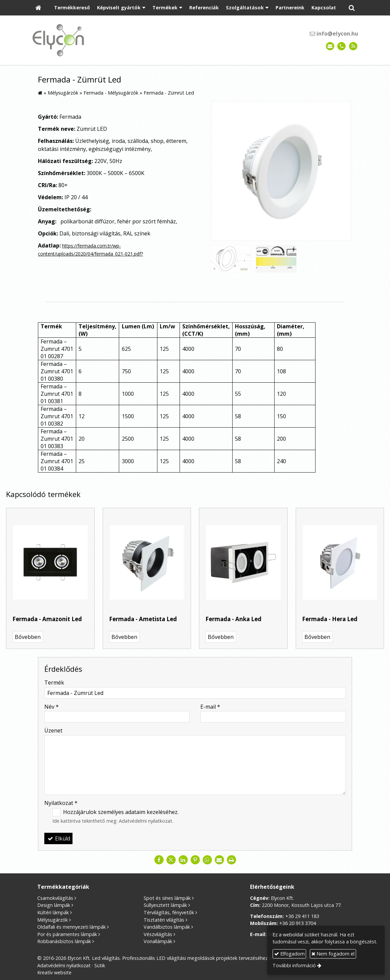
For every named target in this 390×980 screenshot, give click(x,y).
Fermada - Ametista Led (143, 619)
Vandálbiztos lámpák (167, 927)
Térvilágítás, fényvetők (169, 912)
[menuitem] (72, 8)
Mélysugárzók (53, 920)
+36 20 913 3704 (298, 923)
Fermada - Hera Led (330, 619)
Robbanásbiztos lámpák (64, 941)
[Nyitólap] (38, 8)
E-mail (210, 707)
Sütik (100, 965)
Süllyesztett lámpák (165, 905)
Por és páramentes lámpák (67, 934)
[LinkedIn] (183, 860)
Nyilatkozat (61, 803)
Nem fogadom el (333, 954)
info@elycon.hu (334, 34)
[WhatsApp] (207, 860)
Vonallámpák (158, 941)
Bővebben (28, 637)
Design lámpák (54, 905)
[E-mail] (330, 46)
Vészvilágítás (158, 934)
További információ (294, 965)
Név (52, 707)
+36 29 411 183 (302, 916)
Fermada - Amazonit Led (47, 619)
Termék (54, 683)
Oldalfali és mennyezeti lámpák (71, 927)
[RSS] (353, 46)
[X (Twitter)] (171, 860)
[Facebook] (159, 860)
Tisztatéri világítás (164, 920)
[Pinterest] (195, 860)
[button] (352, 8)
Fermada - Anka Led (233, 619)
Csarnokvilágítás (55, 898)
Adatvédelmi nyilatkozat (145, 821)
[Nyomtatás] (231, 860)
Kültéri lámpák (53, 912)
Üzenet (53, 730)
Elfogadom (289, 954)
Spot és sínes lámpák (167, 898)
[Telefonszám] (342, 46)
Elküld (58, 838)
